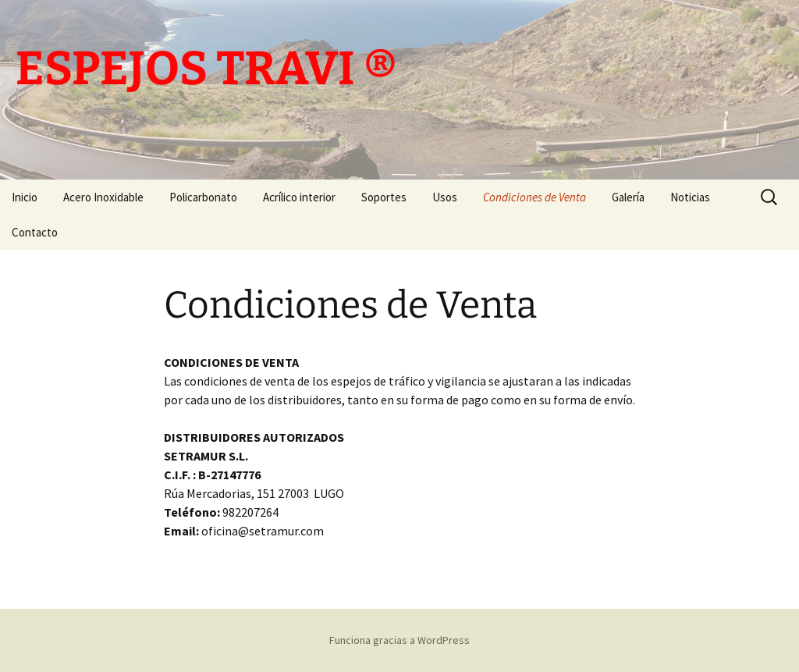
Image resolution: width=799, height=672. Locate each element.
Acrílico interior (299, 197)
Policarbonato (203, 197)
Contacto (35, 232)
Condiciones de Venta (534, 197)
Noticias (690, 197)
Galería (628, 197)
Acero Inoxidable (103, 197)
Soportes (384, 197)
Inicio (25, 197)
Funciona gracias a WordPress (399, 640)
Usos (445, 197)
